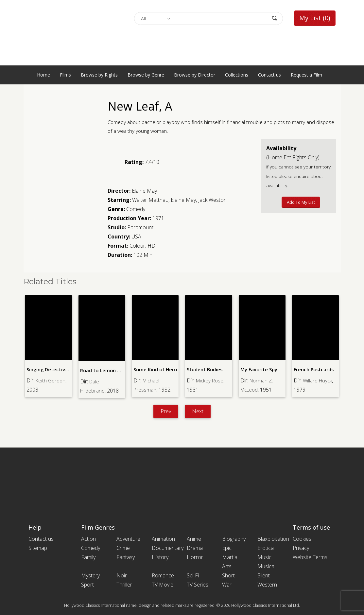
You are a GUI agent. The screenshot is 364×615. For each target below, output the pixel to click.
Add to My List (301, 202)
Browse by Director (195, 75)
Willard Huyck (318, 380)
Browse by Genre (146, 75)
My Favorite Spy (259, 369)
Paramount (140, 227)
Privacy (301, 548)
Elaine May (144, 191)
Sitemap (38, 548)
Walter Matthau (150, 200)
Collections (237, 75)
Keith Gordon (51, 380)
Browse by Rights (99, 75)
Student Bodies (204, 369)
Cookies (302, 539)
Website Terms (310, 557)
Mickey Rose (211, 380)
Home (43, 75)
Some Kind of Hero (155, 369)
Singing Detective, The (52, 369)
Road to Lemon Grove (105, 370)
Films (65, 75)
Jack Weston (212, 200)
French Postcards (313, 369)
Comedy (136, 209)
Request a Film (306, 75)
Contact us (269, 75)
